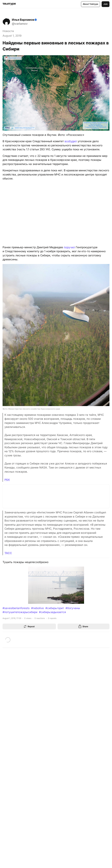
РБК (7, 480)
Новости (8, 31)
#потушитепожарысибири (20, 612)
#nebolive (37, 608)
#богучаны (73, 608)
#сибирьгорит (55, 608)
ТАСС (8, 553)
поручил (69, 247)
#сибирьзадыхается (52, 612)
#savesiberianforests (16, 608)
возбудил (71, 141)
